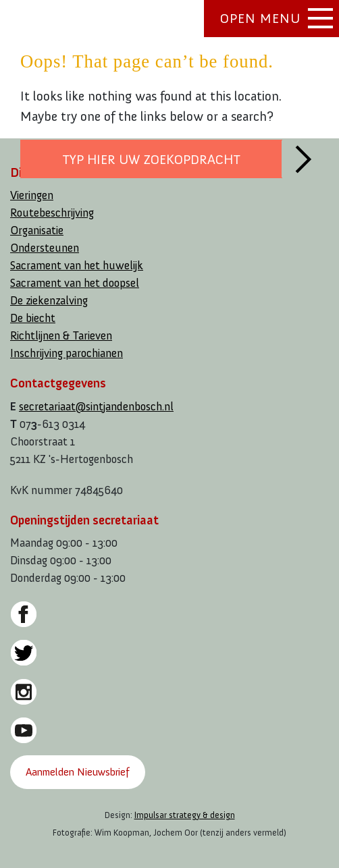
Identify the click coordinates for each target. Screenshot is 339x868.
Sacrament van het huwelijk (77, 266)
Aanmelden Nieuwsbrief (77, 772)
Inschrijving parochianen (67, 353)
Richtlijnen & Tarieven (61, 336)
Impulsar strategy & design (185, 815)
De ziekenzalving (49, 301)
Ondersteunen (45, 248)
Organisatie (37, 230)
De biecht (33, 318)
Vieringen (32, 195)
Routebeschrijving (52, 213)
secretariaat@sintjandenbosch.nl (96, 407)
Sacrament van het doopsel (75, 283)
